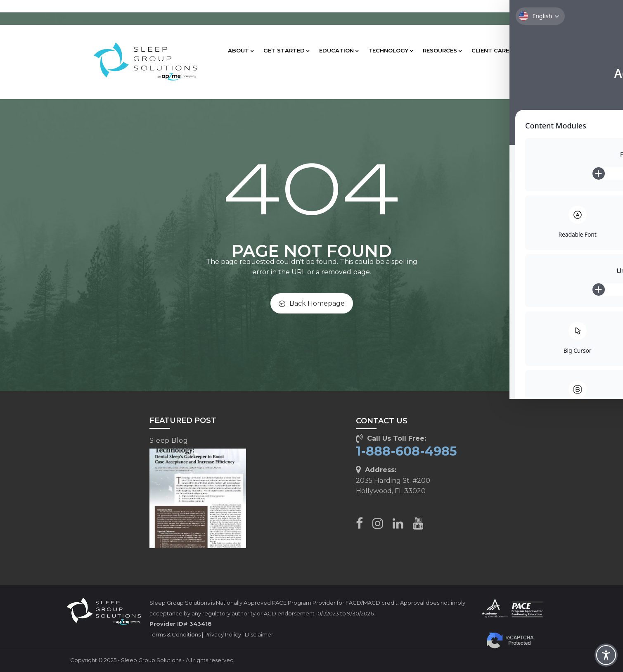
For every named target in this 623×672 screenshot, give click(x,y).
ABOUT (241, 50)
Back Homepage (312, 303)
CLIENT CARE (493, 50)
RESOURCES (442, 50)
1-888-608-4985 (406, 451)
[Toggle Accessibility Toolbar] (606, 655)
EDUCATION (339, 50)
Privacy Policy (223, 634)
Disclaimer (259, 634)
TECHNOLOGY (391, 50)
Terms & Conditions (175, 634)
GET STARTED (286, 50)
